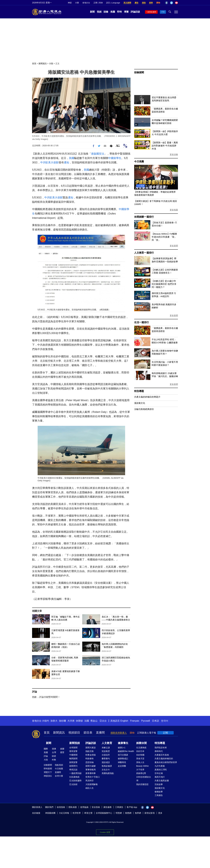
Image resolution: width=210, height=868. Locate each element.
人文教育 (107, 743)
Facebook (167, 3)
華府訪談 (73, 770)
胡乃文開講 (123, 755)
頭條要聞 (48, 765)
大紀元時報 (64, 813)
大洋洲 (71, 721)
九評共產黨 (160, 766)
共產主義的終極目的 (164, 759)
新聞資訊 (43, 64)
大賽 (77, 3)
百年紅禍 (159, 773)
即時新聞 (48, 769)
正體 (95, 3)
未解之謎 (106, 748)
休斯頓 (79, 721)
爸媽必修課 (107, 766)
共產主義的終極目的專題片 (147, 397)
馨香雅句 (106, 759)
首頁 (34, 64)
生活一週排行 (142, 322)
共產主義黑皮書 (162, 781)
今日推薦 (139, 162)
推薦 (113, 12)
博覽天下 (48, 772)
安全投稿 (96, 807)
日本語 (155, 721)
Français (135, 721)
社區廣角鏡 (74, 777)
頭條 (106, 12)
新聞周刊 (73, 766)
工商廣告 (159, 795)
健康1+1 (122, 748)
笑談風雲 (106, 751)
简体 (101, 3)
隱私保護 (73, 807)
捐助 (144, 3)
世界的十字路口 (93, 777)
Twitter (171, 3)
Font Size (118, 145)
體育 (62, 752)
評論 (46, 756)
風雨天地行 (160, 777)
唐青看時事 (91, 773)
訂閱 (166, 733)
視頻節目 (74, 733)
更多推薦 (174, 210)
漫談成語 (106, 762)
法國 (87, 721)
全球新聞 (73, 748)
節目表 (88, 733)
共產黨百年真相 (162, 755)
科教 (54, 760)
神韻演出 (48, 776)
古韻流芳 (106, 755)
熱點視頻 (59, 765)
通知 (66, 162)
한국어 (165, 721)
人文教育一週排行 (144, 253)
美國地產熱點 (108, 773)
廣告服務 (107, 807)
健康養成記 (123, 759)
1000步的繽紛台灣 (144, 779)
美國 (71, 158)
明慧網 (119, 813)
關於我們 (49, 807)
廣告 (136, 3)
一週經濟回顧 (75, 773)
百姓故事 (159, 784)
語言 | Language (113, 3)
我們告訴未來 (161, 748)
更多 (160, 813)
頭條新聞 (139, 72)
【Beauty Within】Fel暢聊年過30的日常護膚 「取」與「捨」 (164, 237)
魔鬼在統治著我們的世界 (166, 762)
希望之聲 (88, 813)
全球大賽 (59, 776)
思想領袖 (90, 762)
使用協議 (84, 807)
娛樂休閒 (141, 743)
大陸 (51, 64)
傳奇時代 (159, 751)
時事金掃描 (91, 755)
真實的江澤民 (161, 770)
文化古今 (106, 770)
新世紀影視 (150, 813)
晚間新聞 (73, 759)
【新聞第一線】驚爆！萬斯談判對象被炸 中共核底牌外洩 (165, 146)
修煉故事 (159, 792)
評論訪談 (135, 12)
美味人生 (140, 762)
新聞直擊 (73, 762)
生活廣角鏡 (141, 748)
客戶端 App (132, 807)
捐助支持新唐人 (119, 733)
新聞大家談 (91, 748)
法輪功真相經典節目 (144, 409)
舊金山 (94, 721)
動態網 (128, 813)
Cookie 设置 (105, 832)
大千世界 (140, 770)
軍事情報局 (91, 770)
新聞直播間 (152, 12)
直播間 (100, 733)
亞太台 (103, 721)
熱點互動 (90, 751)
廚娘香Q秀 (141, 773)
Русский (146, 721)
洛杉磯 (62, 721)
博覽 (126, 12)
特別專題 (139, 391)
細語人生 (90, 788)
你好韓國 (140, 755)
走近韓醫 (122, 766)
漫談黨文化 (140, 403)
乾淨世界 (77, 813)
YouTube (176, 3)
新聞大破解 (91, 766)
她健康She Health (126, 751)
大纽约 (45, 721)
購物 (158, 3)
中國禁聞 (73, 755)
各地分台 (86, 3)
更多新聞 (174, 246)
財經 (54, 756)
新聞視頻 (75, 743)
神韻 (70, 3)
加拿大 (54, 721)
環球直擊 (73, 751)
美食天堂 (140, 759)
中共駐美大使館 (49, 162)
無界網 (138, 813)
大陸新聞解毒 (92, 784)
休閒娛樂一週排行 (144, 217)
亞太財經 (73, 784)
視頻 (99, 12)
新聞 (92, 12)
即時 (119, 12)
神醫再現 (122, 762)
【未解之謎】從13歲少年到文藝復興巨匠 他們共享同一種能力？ (164, 284)
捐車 (151, 3)
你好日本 (140, 751)
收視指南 (61, 807)
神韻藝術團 (50, 813)
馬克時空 (90, 781)
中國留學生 (115, 158)
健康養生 (123, 743)
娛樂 (62, 749)
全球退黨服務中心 (104, 813)
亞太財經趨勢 (75, 781)
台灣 (54, 752)
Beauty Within (142, 766)
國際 (46, 749)
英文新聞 (127, 3)
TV (163, 12)
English (124, 721)
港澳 (54, 749)
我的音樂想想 (142, 784)
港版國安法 (98, 154)
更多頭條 (174, 154)
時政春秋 (90, 759)
